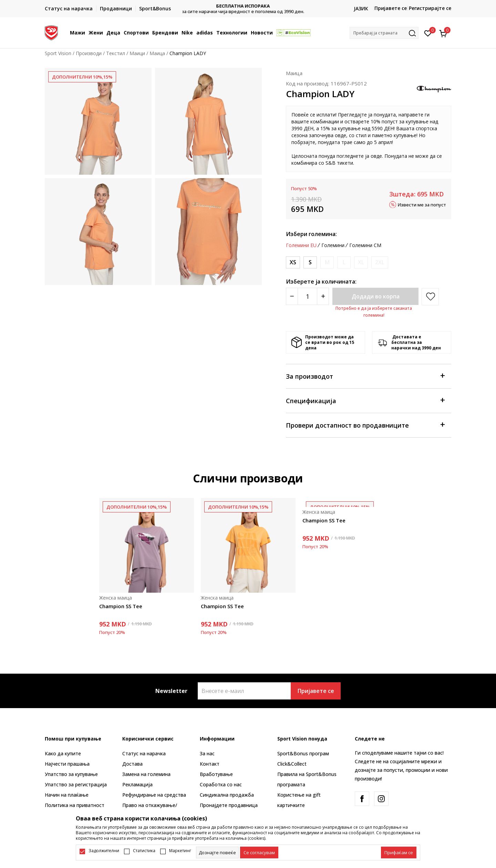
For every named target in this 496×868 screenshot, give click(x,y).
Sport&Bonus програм (303, 753)
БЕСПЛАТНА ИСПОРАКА (248, 6)
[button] (384, 33)
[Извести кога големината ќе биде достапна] (327, 262)
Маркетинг (180, 851)
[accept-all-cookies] (399, 852)
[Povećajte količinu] (323, 296)
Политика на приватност (75, 805)
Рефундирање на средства (154, 795)
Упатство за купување (71, 774)
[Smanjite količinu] (292, 296)
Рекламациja (137, 784)
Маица (157, 53)
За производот (365, 376)
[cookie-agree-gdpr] (259, 852)
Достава (132, 764)
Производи (89, 53)
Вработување (216, 774)
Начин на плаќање (67, 795)
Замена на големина (146, 774)
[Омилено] (428, 33)
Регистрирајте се (430, 8)
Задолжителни (104, 851)
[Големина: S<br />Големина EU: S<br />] (310, 262)
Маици (137, 53)
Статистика (144, 851)
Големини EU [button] (301, 245)
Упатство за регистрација (76, 784)
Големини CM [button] (365, 245)
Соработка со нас (221, 784)
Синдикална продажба (227, 795)
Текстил (116, 53)
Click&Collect (292, 764)
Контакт (210, 764)
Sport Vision (58, 53)
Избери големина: (311, 234)
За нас (207, 753)
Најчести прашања (67, 764)
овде (340, 135)
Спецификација (365, 400)
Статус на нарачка (144, 753)
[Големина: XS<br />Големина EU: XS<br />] (293, 262)
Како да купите (63, 753)
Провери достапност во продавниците (365, 425)
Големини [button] (333, 245)
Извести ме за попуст (422, 204)
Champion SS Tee (121, 606)
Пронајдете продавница (229, 805)
